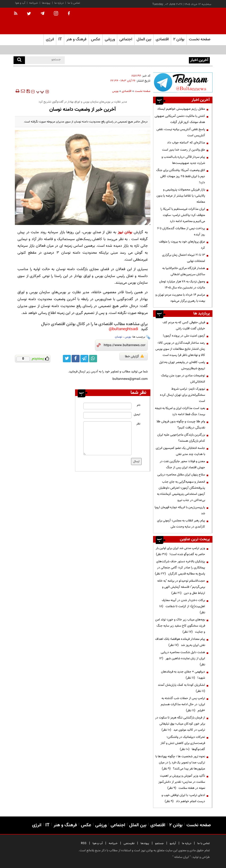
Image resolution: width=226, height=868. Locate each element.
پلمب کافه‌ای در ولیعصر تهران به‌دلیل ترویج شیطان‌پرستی (182, 365)
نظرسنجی (129, 843)
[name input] (107, 406)
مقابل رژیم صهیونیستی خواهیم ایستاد (181, 109)
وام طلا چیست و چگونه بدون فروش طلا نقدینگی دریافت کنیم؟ (181, 425)
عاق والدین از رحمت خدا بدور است (184, 150)
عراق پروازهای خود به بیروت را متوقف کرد (182, 245)
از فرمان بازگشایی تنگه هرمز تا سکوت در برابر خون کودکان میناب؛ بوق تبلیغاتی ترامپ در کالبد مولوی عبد (180, 724)
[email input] (107, 415)
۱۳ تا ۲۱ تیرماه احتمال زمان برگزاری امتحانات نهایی (184, 258)
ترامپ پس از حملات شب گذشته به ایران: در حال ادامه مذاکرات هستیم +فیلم (183, 704)
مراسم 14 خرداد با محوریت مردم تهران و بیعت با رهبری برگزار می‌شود (180, 298)
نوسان (118, 337)
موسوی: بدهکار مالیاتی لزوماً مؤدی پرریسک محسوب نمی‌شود (150, 60)
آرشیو (173, 843)
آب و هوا (20, 3)
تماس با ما (74, 3)
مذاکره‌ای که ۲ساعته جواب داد (186, 143)
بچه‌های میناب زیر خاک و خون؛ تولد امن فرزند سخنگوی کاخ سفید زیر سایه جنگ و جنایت (180, 626)
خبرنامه (34, 3)
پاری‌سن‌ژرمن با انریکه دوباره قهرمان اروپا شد (180, 510)
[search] (19, 60)
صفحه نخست (200, 39)
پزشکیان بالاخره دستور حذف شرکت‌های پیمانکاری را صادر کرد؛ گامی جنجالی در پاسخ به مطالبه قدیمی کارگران (180, 568)
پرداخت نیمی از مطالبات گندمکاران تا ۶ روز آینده (181, 231)
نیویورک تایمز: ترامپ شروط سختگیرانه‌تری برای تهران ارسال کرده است (182, 395)
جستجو (159, 843)
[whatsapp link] (93, 359)
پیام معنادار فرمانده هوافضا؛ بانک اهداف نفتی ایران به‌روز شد (180, 642)
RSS (84, 843)
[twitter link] (67, 359)
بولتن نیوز (125, 232)
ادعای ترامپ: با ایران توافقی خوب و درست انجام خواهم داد (183, 798)
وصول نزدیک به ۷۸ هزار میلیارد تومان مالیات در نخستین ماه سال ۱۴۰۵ (182, 285)
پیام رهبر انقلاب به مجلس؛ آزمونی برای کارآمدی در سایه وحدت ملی (181, 524)
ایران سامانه (182, 857)
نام (139, 405)
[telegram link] (84, 359)
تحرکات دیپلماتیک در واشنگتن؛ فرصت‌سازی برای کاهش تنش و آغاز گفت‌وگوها (183, 743)
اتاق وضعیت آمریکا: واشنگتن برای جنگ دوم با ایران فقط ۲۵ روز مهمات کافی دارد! (181, 176)
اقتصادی (127, 91)
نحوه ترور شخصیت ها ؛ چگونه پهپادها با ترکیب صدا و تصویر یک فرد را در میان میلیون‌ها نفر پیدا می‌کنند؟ (180, 763)
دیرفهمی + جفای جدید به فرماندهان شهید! (183, 675)
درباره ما (59, 3)
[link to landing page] (186, 21)
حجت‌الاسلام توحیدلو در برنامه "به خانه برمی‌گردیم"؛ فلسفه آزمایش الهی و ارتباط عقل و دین (181, 587)
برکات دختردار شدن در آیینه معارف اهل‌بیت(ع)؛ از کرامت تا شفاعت (182, 606)
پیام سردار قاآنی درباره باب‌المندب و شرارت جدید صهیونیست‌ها (183, 160)
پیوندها (46, 3)
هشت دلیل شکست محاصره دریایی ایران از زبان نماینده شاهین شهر (182, 658)
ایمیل (137, 414)
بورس (115, 91)
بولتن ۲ (179, 39)
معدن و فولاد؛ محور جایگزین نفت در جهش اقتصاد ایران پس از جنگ (182, 464)
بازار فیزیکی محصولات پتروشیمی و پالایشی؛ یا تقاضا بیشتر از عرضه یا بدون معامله (181, 196)
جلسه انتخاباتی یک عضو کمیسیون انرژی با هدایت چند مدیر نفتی (180, 451)
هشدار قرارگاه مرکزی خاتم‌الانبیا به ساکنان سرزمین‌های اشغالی (184, 271)
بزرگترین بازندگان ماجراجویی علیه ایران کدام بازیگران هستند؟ (181, 438)
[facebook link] (76, 359)
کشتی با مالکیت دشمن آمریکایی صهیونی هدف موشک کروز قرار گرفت (180, 119)
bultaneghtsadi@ (123, 329)
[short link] (125, 345)
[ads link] (183, 82)
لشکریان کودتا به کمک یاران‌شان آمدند (181, 688)
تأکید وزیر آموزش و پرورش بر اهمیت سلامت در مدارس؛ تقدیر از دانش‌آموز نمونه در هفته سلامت (182, 782)
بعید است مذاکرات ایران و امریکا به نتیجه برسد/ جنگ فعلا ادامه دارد (180, 411)
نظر (138, 424)
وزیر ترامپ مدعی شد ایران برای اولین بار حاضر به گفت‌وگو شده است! (180, 551)
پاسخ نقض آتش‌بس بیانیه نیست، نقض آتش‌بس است (181, 132)
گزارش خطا (134, 356)
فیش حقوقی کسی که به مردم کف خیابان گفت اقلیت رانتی (184, 325)
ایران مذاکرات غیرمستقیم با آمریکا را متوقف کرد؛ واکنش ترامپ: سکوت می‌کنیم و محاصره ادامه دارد (183, 215)
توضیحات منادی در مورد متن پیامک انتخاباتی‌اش (183, 379)
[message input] (107, 438)
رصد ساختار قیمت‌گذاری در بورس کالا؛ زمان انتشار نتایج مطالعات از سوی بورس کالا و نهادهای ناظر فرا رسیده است (180, 349)
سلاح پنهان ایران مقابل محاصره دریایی (181, 475)
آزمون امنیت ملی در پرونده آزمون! (184, 336)
